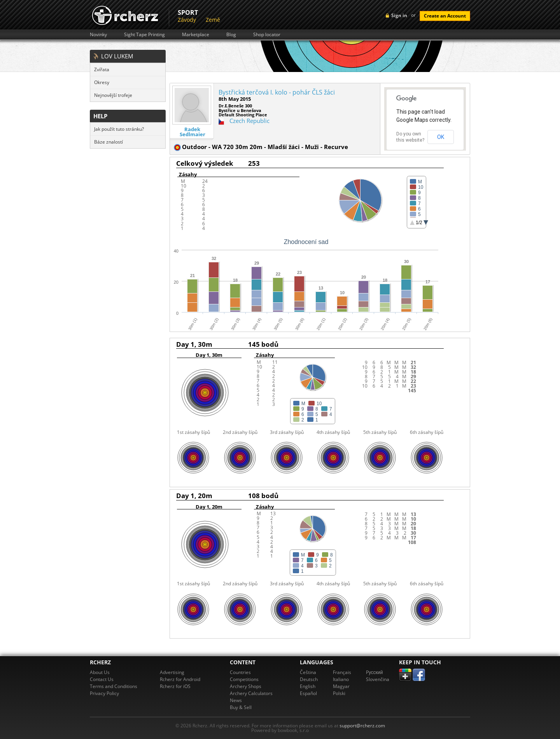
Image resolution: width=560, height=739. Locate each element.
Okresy (102, 82)
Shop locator (267, 35)
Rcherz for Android (180, 679)
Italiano (341, 679)
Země (213, 20)
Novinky (98, 35)
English (308, 686)
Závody (187, 20)
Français (342, 672)
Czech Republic (249, 121)
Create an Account (445, 16)
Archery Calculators (251, 693)
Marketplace (196, 35)
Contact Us (102, 679)
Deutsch (309, 679)
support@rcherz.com (362, 726)
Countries (240, 672)
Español (308, 693)
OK (441, 137)
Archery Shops (246, 686)
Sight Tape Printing (144, 35)
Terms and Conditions (114, 686)
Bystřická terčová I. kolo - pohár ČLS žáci (277, 92)
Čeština (308, 672)
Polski (339, 693)
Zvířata (102, 69)
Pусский (374, 672)
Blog (231, 35)
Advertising (172, 672)
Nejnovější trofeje (113, 95)
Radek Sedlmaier (192, 132)
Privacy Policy (104, 693)
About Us (100, 672)
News (236, 700)
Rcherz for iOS (175, 686)
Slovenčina (378, 679)
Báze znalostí (108, 142)
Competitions (244, 679)
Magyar (341, 686)
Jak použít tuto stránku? (119, 129)
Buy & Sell (241, 707)
